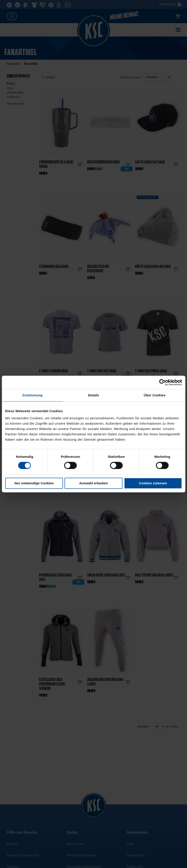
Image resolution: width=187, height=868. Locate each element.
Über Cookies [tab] (155, 395)
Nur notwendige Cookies (34, 483)
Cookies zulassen (153, 483)
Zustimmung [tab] (32, 395)
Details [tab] (94, 395)
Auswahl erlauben (93, 483)
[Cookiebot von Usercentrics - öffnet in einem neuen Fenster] (162, 382)
